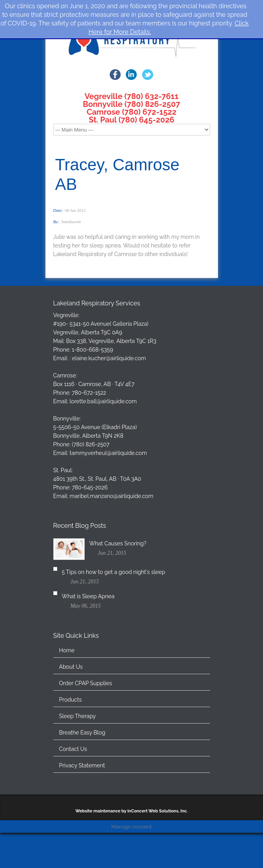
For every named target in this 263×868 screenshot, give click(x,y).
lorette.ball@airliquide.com (103, 440)
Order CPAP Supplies (86, 731)
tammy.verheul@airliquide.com (108, 492)
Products (71, 747)
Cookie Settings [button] (33, 850)
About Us (71, 715)
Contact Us (73, 797)
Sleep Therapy (78, 764)
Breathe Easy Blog (82, 780)
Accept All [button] (77, 850)
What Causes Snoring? (118, 583)
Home (67, 698)
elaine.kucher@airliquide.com (109, 397)
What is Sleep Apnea (116, 640)
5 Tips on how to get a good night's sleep (141, 611)
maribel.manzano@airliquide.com (112, 535)
